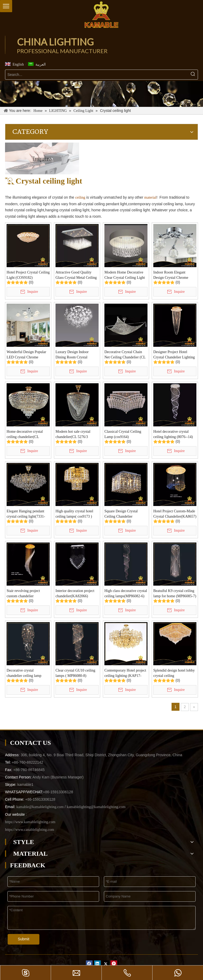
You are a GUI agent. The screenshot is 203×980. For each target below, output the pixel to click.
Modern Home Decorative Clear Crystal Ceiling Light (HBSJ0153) (125, 275)
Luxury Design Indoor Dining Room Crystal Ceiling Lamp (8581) (72, 355)
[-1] (101, 94)
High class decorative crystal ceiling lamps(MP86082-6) (126, 593)
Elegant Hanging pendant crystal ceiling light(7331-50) (26, 514)
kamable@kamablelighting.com (40, 807)
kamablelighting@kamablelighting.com (96, 807)
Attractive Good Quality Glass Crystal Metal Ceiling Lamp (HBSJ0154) (76, 275)
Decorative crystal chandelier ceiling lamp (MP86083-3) (24, 673)
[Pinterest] (114, 964)
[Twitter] (106, 964)
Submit (24, 939)
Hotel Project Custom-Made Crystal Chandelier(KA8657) (175, 514)
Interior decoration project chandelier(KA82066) (75, 593)
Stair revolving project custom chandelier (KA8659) (23, 594)
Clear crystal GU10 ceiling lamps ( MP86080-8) (75, 673)
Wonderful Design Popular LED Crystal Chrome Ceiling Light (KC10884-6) (27, 355)
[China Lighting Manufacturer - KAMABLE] (101, 15)
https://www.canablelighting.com (30, 830)
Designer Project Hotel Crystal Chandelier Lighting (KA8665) (174, 355)
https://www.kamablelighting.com (30, 822)
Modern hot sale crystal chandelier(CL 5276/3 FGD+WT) (73, 435)
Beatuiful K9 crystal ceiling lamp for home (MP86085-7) (175, 593)
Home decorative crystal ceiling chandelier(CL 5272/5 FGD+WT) (25, 435)
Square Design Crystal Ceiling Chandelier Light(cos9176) (121, 514)
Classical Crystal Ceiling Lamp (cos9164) (123, 434)
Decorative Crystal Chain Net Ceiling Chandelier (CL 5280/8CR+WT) (125, 355)
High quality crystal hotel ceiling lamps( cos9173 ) (74, 514)
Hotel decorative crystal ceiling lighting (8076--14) (173, 434)
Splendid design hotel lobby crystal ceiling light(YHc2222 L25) (174, 673)
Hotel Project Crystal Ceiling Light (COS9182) (28, 275)
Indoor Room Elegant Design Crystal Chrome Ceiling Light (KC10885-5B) (172, 275)
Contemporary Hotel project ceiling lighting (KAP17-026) (125, 673)
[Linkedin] (97, 964)
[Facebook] (89, 964)
